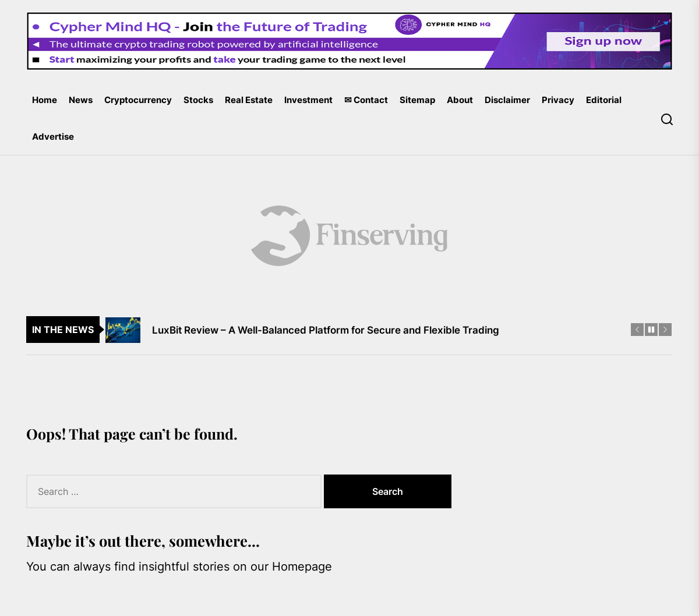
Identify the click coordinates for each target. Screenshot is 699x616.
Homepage (302, 567)
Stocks (198, 100)
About (460, 100)
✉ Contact (366, 100)
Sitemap (417, 100)
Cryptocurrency (138, 100)
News (81, 100)
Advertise (53, 137)
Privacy (558, 100)
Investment (308, 100)
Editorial (604, 100)
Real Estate (249, 100)
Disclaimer (507, 100)
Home (45, 100)
